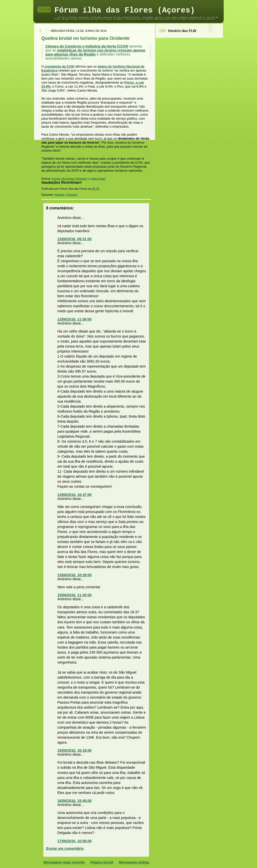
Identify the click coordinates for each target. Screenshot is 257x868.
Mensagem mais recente (64, 862)
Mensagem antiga (134, 862)
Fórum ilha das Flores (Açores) (125, 10)
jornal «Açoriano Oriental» (70, 179)
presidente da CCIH (60, 66)
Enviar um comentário (65, 848)
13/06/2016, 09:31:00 (75, 239)
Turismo (72, 195)
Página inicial (102, 862)
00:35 (96, 189)
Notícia (60, 195)
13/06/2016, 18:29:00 (75, 575)
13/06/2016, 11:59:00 (75, 319)
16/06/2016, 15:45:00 (75, 801)
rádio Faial (98, 179)
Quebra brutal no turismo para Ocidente (85, 38)
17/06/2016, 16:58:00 (75, 841)
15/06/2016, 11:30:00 (75, 595)
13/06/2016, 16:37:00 (75, 495)
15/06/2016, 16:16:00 (75, 750)
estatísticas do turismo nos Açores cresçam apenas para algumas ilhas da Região (95, 52)
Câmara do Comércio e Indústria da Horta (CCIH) (87, 46)
